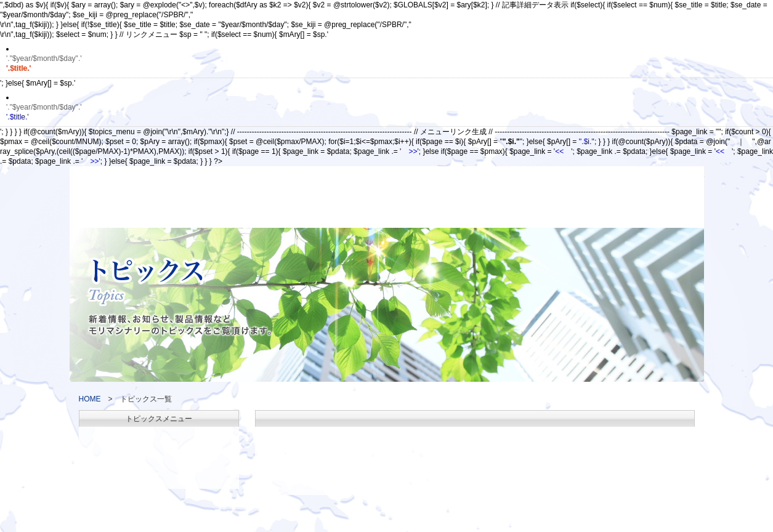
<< (559, 151)
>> (413, 151)
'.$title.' (386, 112)
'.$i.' (587, 142)
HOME (90, 399)
